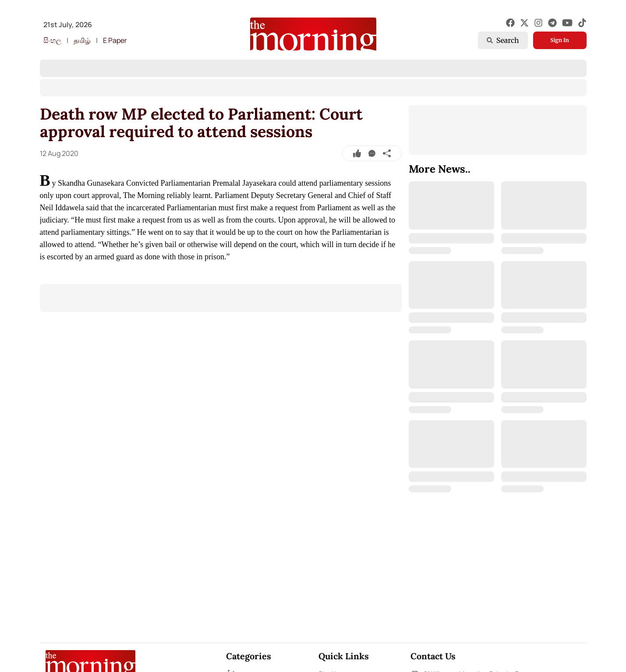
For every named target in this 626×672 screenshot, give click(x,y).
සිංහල (52, 40)
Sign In (559, 40)
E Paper (115, 40)
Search (503, 40)
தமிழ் (82, 40)
